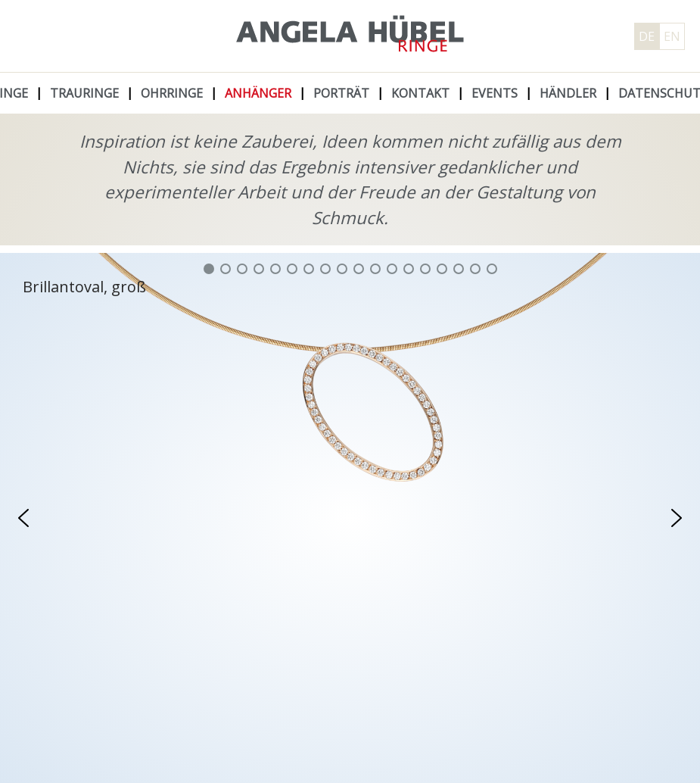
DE (647, 36)
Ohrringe (172, 93)
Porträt (341, 93)
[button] (209, 269)
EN (672, 36)
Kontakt (420, 93)
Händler (568, 93)
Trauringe (84, 93)
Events (495, 93)
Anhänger (258, 93)
